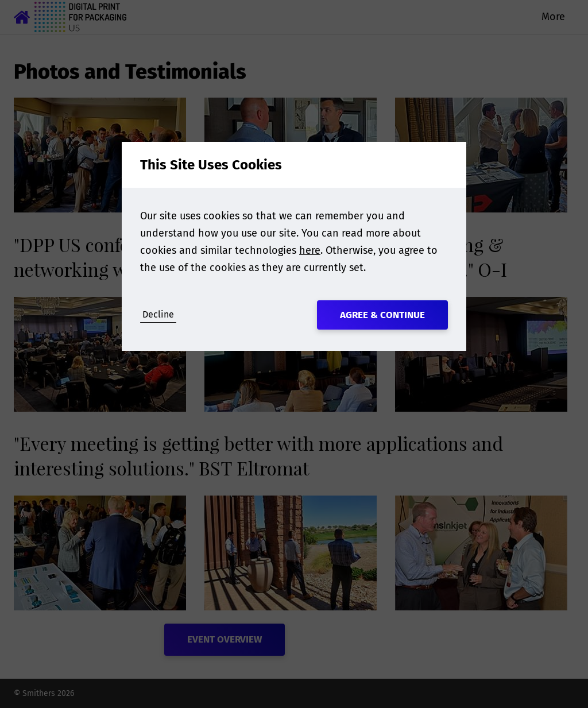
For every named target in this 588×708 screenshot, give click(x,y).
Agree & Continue (382, 315)
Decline (158, 314)
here (310, 250)
